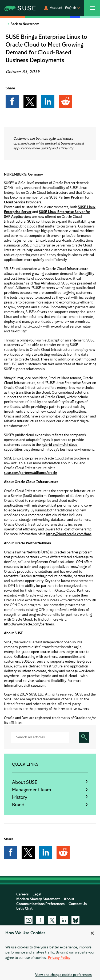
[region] (50, 953)
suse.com (38, 685)
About (69, 899)
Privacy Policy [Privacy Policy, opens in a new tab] (59, 958)
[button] (53, 8)
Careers (22, 894)
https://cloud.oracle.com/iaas (69, 534)
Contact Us (78, 904)
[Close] (92, 933)
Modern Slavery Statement (38, 899)
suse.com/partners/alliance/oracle (31, 473)
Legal (37, 894)
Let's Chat (24, 908)
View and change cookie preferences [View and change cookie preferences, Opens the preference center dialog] (63, 975)
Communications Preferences (40, 904)
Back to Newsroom (24, 24)
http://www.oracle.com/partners (29, 624)
